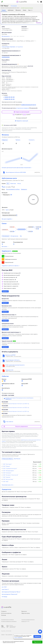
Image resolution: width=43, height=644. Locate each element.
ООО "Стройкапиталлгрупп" (10, 469)
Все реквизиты (6, 36)
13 (3, 256)
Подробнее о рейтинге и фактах (10, 266)
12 (5, 381)
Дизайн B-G (24, 621)
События (5, 376)
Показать (39, 23)
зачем (24, 115)
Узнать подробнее (18, 638)
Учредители (6, 489)
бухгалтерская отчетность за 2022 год (19, 408)
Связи (4, 223)
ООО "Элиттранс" (7, 464)
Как (14, 115)
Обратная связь (26, 613)
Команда (4, 615)
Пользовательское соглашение (7, 620)
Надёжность (7, 251)
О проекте (4, 611)
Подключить (37, 642)
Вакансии (24, 611)
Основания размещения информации (9, 621)
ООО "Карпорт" (7, 477)
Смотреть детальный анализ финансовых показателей (16, 168)
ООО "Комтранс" (7, 473)
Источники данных (6, 613)
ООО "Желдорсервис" (9, 471)
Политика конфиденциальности (28, 620)
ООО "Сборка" (7, 466)
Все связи (4, 247)
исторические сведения (23, 108)
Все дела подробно (7, 219)
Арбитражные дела (9, 178)
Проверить (5, 329)
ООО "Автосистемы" (8, 479)
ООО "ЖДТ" (6, 482)
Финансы (5, 135)
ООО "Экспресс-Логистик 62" (11, 475)
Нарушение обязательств (10, 215)
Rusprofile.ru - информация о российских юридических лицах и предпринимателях (22, 2)
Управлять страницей (22, 121)
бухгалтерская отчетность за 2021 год (19, 411)
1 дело (10, 210)
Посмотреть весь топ (7, 485)
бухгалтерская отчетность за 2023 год (19, 404)
